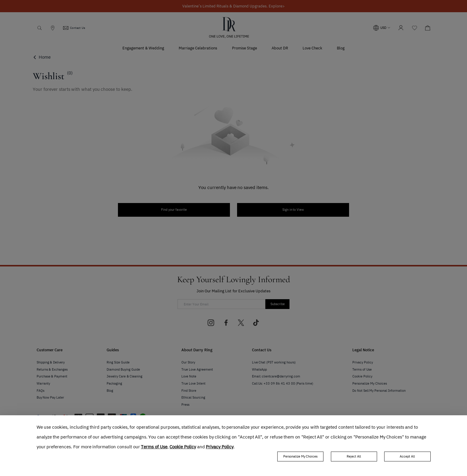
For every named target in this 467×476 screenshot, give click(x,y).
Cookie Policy (183, 447)
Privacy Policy (220, 447)
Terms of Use (154, 447)
